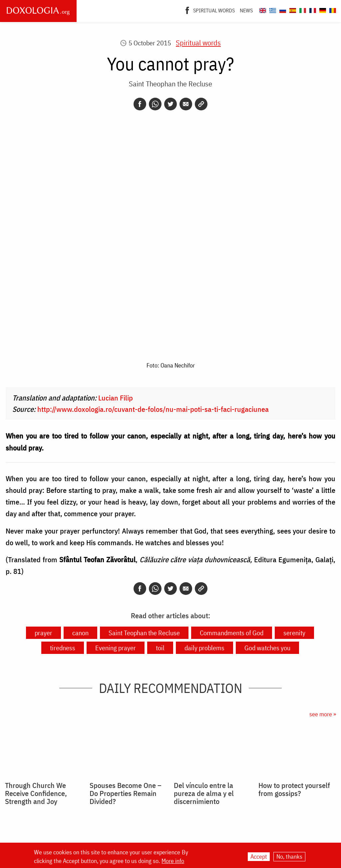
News (246, 10)
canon (80, 633)
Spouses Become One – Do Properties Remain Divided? (126, 793)
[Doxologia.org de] (322, 10)
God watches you (267, 648)
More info (173, 861)
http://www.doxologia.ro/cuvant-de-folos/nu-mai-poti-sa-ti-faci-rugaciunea (153, 409)
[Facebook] (187, 10)
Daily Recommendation (170, 688)
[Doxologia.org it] (302, 10)
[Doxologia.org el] (272, 10)
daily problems (204, 648)
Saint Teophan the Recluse (144, 633)
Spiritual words (214, 10)
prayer (43, 633)
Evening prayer (116, 648)
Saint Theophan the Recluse (170, 84)
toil (160, 648)
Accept (259, 856)
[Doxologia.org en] (262, 10)
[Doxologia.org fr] (312, 10)
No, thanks (289, 856)
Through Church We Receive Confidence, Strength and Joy (36, 793)
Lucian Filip (116, 398)
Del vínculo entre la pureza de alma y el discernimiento (204, 793)
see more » (323, 714)
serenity (294, 633)
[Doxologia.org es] (292, 10)
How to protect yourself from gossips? (294, 789)
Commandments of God (232, 633)
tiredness (63, 648)
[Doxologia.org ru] (282, 10)
